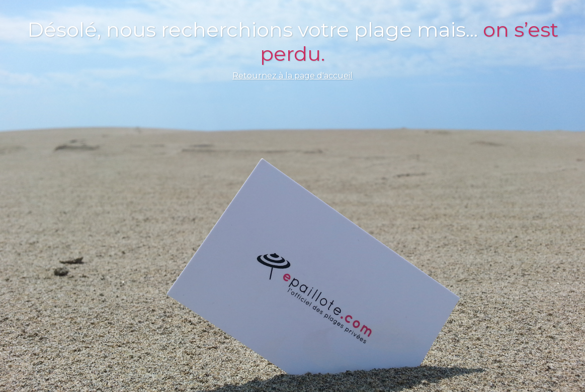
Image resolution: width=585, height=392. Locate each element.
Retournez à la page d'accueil (292, 76)
